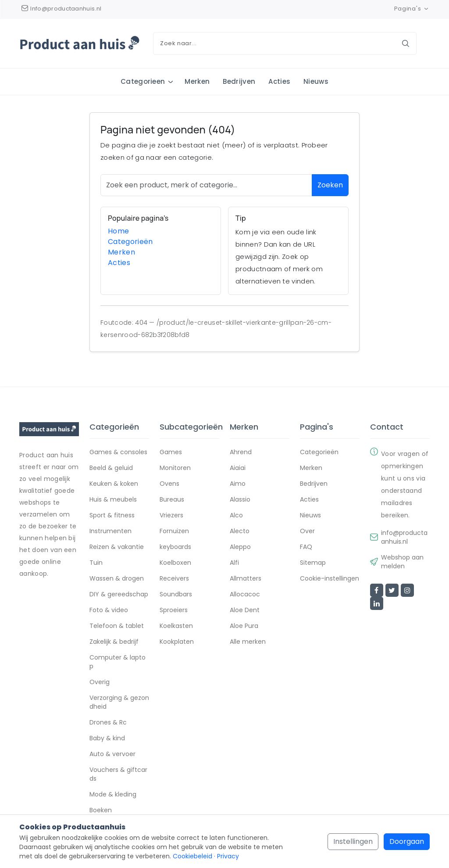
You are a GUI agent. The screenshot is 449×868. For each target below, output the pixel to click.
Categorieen (143, 81)
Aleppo (240, 547)
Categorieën (130, 242)
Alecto (240, 531)
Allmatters (246, 579)
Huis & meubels (113, 500)
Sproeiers (174, 610)
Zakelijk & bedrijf (114, 642)
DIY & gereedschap (119, 595)
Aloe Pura (244, 626)
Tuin (96, 563)
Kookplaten (177, 642)
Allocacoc (245, 595)
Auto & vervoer (112, 754)
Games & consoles (118, 452)
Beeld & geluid (111, 468)
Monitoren (175, 468)
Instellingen (353, 841)
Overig (100, 682)
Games (171, 452)
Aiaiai (238, 468)
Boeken (101, 811)
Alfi (234, 563)
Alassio (240, 500)
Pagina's (412, 9)
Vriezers (171, 516)
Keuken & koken (114, 484)
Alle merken (248, 642)
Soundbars (176, 595)
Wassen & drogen (117, 579)
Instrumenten (110, 531)
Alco (236, 516)
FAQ (306, 547)
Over (307, 531)
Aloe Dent (245, 610)
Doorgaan (407, 841)
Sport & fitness (112, 516)
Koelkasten (176, 626)
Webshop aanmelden (402, 562)
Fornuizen (174, 531)
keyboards (175, 547)
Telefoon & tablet (117, 626)
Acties (279, 81)
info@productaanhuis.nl (404, 538)
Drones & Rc (108, 723)
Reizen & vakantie (117, 547)
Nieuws (316, 81)
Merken (197, 81)
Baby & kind (107, 739)
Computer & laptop (118, 662)
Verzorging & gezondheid (119, 703)
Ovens (169, 484)
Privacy (228, 856)
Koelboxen (175, 563)
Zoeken (330, 185)
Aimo (238, 484)
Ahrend (241, 452)
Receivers (174, 579)
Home (118, 231)
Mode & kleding (113, 795)
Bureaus (172, 500)
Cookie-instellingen (330, 579)
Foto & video (109, 610)
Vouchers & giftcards (118, 775)
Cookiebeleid (192, 856)
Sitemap (313, 563)
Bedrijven (239, 81)
